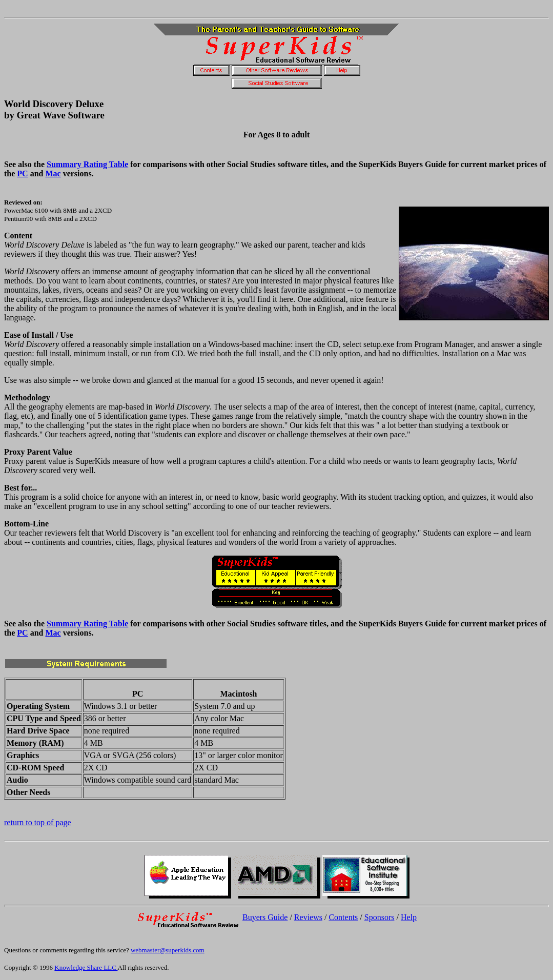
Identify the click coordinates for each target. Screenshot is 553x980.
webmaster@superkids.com (168, 950)
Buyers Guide (265, 917)
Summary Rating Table (87, 164)
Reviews (308, 917)
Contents (343, 917)
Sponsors (380, 917)
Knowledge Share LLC (86, 967)
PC (22, 173)
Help (409, 917)
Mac (53, 173)
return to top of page (38, 822)
